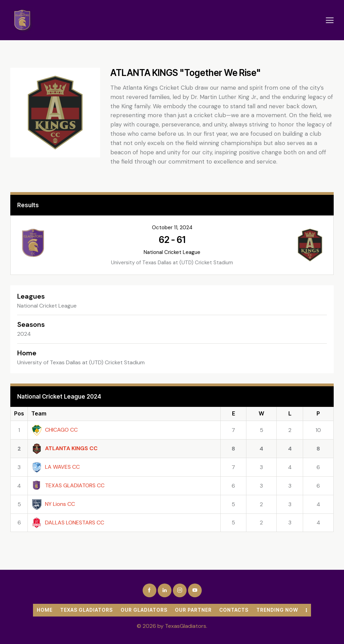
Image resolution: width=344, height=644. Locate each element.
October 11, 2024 (172, 227)
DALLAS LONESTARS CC (68, 523)
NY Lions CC (53, 504)
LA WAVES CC (56, 467)
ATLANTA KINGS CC (64, 448)
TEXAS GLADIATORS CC (68, 485)
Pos (19, 413)
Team (39, 413)
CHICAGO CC (54, 430)
